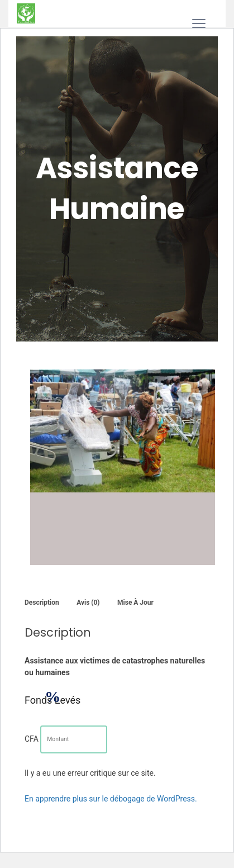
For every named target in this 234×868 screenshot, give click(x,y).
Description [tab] (42, 603)
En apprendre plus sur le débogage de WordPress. (111, 799)
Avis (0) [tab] (88, 603)
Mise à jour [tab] (135, 603)
